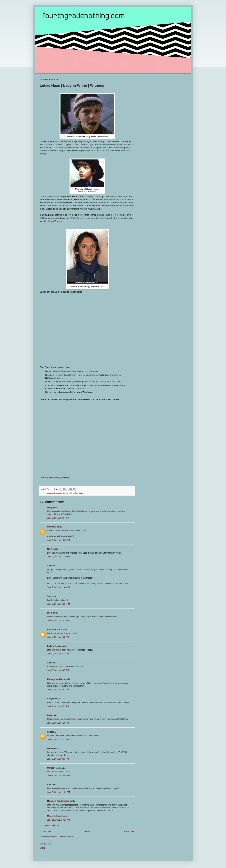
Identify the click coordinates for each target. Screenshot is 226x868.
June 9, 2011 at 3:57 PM (58, 690)
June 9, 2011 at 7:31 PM (58, 740)
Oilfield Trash (53, 768)
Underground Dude (56, 679)
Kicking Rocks (54, 646)
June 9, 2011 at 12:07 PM (58, 604)
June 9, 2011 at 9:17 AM (58, 518)
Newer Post (46, 832)
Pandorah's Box (55, 630)
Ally (49, 566)
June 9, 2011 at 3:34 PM (58, 654)
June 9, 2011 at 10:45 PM (58, 775)
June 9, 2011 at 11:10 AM (58, 557)
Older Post (129, 832)
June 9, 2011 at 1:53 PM (58, 637)
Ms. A (50, 549)
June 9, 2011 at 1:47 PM (58, 621)
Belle (50, 715)
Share (42, 848)
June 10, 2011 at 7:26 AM (58, 820)
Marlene (51, 748)
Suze (49, 596)
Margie (50, 507)
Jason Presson (55, 221)
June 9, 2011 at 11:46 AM (58, 587)
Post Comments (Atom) (62, 836)
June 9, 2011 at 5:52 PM (58, 706)
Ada (49, 785)
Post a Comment (51, 826)
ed (48, 732)
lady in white (68, 493)
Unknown (52, 527)
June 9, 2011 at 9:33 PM (58, 759)
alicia (50, 613)
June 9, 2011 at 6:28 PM (58, 723)
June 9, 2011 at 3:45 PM (58, 670)
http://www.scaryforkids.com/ (59, 478)
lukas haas (78, 493)
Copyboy (51, 699)
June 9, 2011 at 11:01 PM (58, 792)
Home (88, 832)
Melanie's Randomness (58, 801)
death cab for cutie (55, 493)
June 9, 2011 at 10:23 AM (58, 540)
